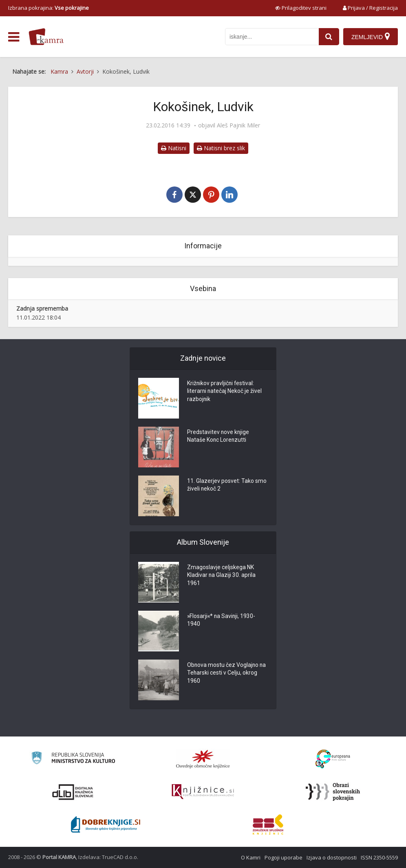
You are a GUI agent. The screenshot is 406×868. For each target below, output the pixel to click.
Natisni (174, 148)
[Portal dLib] (73, 792)
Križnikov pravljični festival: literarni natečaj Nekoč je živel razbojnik (225, 392)
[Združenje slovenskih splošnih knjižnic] (203, 792)
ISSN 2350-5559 (379, 857)
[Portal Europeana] (333, 759)
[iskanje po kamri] (272, 37)
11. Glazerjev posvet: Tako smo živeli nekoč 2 (227, 486)
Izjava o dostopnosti (332, 857)
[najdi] (329, 37)
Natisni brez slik (221, 148)
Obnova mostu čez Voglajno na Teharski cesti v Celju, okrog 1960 (227, 674)
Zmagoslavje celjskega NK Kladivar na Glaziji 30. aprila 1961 (222, 576)
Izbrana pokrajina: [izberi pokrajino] (49, 8)
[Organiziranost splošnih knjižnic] (203, 759)
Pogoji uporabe (284, 857)
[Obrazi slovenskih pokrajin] (333, 792)
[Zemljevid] (371, 37)
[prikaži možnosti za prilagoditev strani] (301, 8)
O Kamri (251, 857)
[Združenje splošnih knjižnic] (268, 824)
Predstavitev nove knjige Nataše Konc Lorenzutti (218, 437)
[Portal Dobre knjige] (106, 824)
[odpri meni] (14, 37)
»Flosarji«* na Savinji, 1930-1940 (222, 621)
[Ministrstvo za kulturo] (73, 759)
